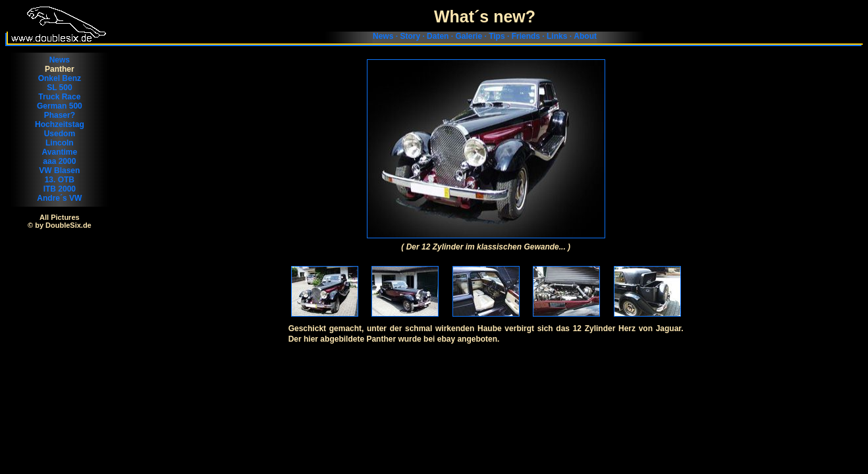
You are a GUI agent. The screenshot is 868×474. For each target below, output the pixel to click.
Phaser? (60, 115)
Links (557, 36)
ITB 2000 (60, 189)
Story (410, 36)
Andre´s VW (59, 198)
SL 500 (59, 88)
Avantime (60, 152)
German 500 (60, 106)
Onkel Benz (60, 78)
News (383, 36)
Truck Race (59, 97)
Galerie (469, 36)
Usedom (60, 134)
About (585, 36)
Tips (497, 36)
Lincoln (60, 143)
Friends (526, 36)
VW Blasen (59, 171)
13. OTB (60, 180)
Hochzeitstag (60, 124)
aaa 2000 (59, 161)
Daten (438, 36)
